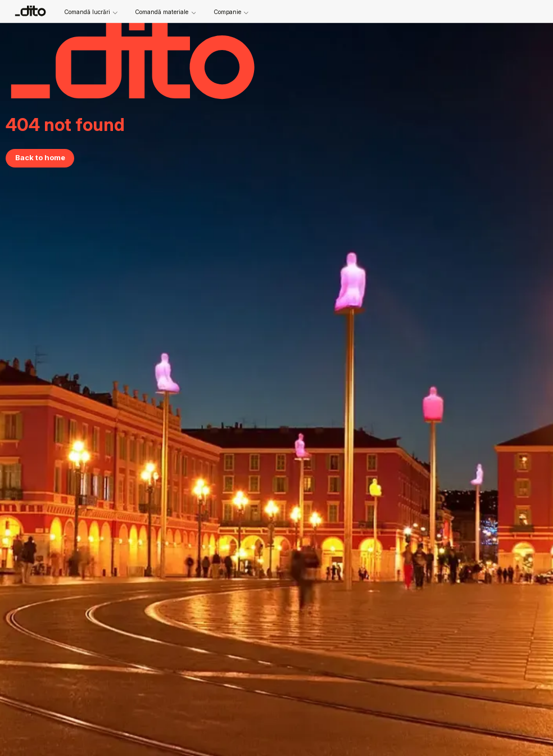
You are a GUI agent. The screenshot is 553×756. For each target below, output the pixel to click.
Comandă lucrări (91, 12)
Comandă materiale (165, 12)
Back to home (40, 157)
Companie (231, 12)
